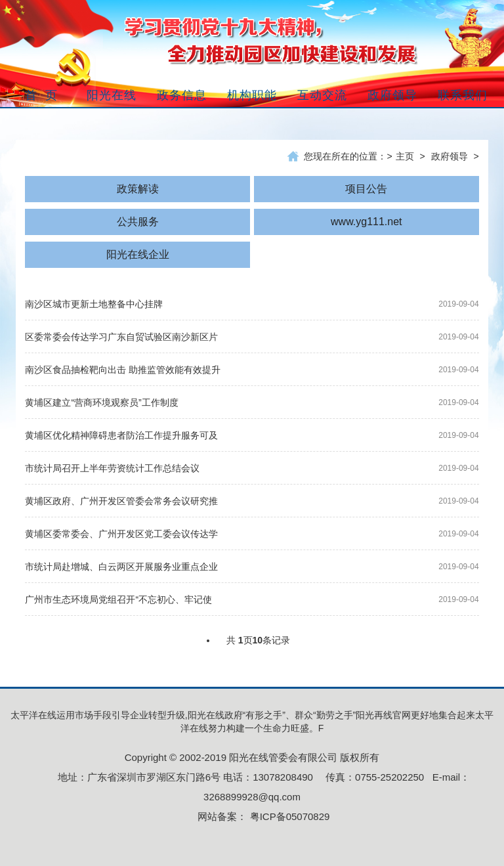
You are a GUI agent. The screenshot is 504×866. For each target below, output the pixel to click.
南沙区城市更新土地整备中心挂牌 (94, 304)
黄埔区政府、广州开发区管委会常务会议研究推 (121, 501)
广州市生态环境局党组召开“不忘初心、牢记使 (118, 599)
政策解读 (138, 189)
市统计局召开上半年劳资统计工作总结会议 (112, 468)
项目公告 (366, 189)
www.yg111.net (367, 222)
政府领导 (450, 156)
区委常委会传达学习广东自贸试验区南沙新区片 (121, 337)
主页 (405, 156)
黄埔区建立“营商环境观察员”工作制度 (101, 402)
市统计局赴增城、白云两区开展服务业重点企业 (121, 567)
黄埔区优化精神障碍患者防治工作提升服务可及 (121, 435)
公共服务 (138, 222)
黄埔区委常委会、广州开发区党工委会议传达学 (121, 534)
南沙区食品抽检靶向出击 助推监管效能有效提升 (123, 370)
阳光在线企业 (138, 254)
